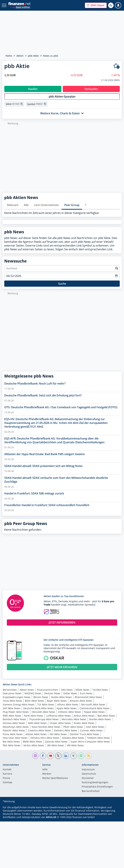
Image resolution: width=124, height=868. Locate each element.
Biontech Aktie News (14, 723)
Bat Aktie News (11, 745)
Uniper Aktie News (60, 727)
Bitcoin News (41, 701)
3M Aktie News (56, 749)
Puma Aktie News (13, 738)
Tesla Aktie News (12, 704)
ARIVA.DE (51, 821)
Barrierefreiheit (91, 795)
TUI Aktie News (46, 708)
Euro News (86, 697)
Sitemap (7, 786)
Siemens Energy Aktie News (19, 708)
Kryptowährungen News (17, 701)
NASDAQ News (33, 697)
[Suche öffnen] (111, 5)
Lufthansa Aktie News (58, 719)
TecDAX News (100, 693)
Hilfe (45, 773)
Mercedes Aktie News (74, 723)
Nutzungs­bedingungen (95, 786)
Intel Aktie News (95, 730)
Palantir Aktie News (14, 734)
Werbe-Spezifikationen (55, 782)
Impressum (88, 773)
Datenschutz (89, 778)
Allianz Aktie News (68, 708)
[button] (96, 5)
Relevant (13, 209)
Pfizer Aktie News (73, 730)
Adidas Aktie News (36, 738)
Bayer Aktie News (57, 704)
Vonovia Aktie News (14, 727)
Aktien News (27, 693)
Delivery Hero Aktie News (45, 741)
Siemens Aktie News (66, 734)
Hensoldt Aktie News (43, 715)
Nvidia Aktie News (61, 701)
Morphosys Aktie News (16, 730)
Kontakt (7, 773)
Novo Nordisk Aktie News (46, 730)
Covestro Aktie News (40, 734)
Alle (26, 209)
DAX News (67, 693)
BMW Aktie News (32, 745)
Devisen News (52, 697)
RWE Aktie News (12, 719)
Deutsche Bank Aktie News (38, 712)
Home (9, 56)
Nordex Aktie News (100, 723)
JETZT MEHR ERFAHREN (62, 671)
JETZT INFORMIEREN (62, 626)
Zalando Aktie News (56, 745)
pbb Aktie (33, 56)
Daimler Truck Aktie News (84, 738)
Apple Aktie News (67, 712)
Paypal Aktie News (94, 715)
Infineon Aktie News (70, 715)
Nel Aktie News (58, 738)
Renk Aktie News (34, 719)
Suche (62, 287)
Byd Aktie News (106, 719)
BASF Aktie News (34, 704)
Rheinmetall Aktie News (88, 701)
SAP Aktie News (12, 712)
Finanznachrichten (47, 693)
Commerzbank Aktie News (94, 712)
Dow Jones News (12, 697)
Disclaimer (88, 782)
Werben (47, 778)
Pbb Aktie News (12, 749)
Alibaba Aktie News (73, 741)
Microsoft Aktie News (93, 708)
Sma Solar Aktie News (15, 741)
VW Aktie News (75, 749)
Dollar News (70, 697)
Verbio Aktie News (34, 749)
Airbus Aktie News (84, 719)
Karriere (7, 778)
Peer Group (72, 209)
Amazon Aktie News (81, 704)
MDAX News (83, 693)
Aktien (20, 56)
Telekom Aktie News (99, 741)
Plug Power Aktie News (16, 715)
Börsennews (10, 693)
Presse (6, 782)
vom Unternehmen (46, 209)
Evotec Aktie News (84, 727)
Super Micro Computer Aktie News (90, 745)
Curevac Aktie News (91, 734)
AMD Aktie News (37, 727)
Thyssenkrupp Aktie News (44, 723)
